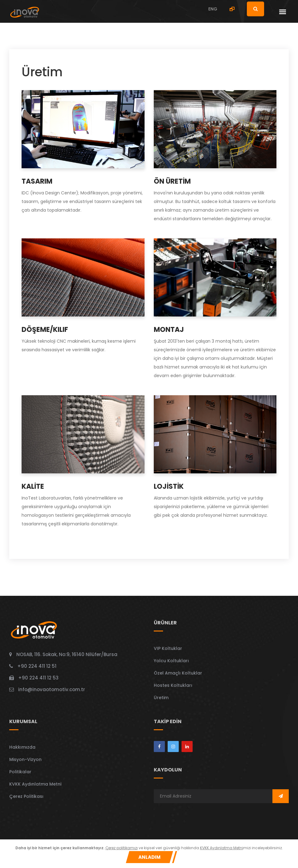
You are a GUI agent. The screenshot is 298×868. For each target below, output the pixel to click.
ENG (213, 9)
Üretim (161, 698)
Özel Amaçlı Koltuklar (178, 673)
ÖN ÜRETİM (172, 181)
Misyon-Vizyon (25, 759)
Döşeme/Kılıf (45, 330)
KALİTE (33, 486)
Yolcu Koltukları (171, 661)
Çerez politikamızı (122, 848)
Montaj (169, 330)
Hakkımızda (22, 747)
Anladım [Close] (149, 857)
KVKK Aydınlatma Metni (35, 784)
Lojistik (169, 486)
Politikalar (20, 772)
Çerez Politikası (26, 796)
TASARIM (37, 181)
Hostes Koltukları (173, 685)
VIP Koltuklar (168, 648)
